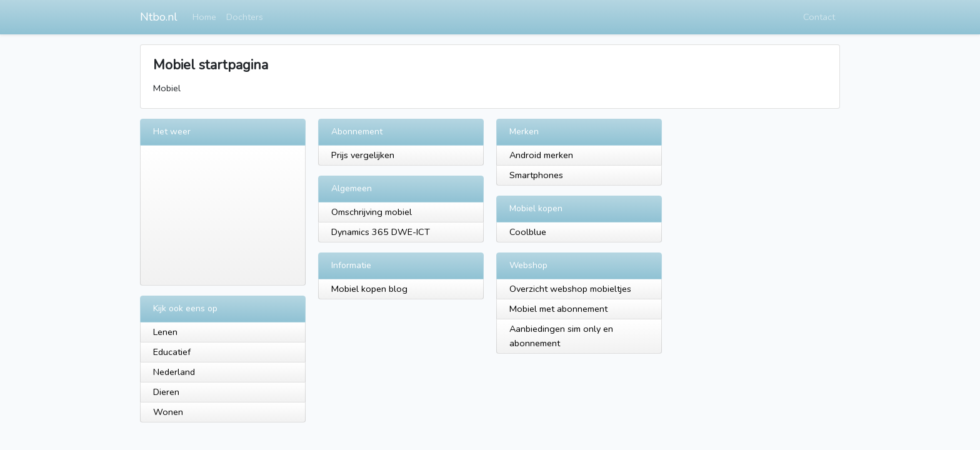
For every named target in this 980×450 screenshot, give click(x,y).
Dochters (245, 17)
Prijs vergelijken (363, 155)
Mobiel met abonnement (558, 309)
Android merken (541, 155)
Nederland (174, 372)
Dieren (166, 392)
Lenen (165, 332)
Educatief (172, 352)
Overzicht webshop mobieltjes (570, 289)
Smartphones (536, 175)
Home (204, 17)
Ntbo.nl (159, 17)
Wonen (168, 412)
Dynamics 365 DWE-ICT (381, 232)
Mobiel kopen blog (369, 289)
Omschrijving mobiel (372, 212)
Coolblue (528, 232)
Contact (819, 17)
